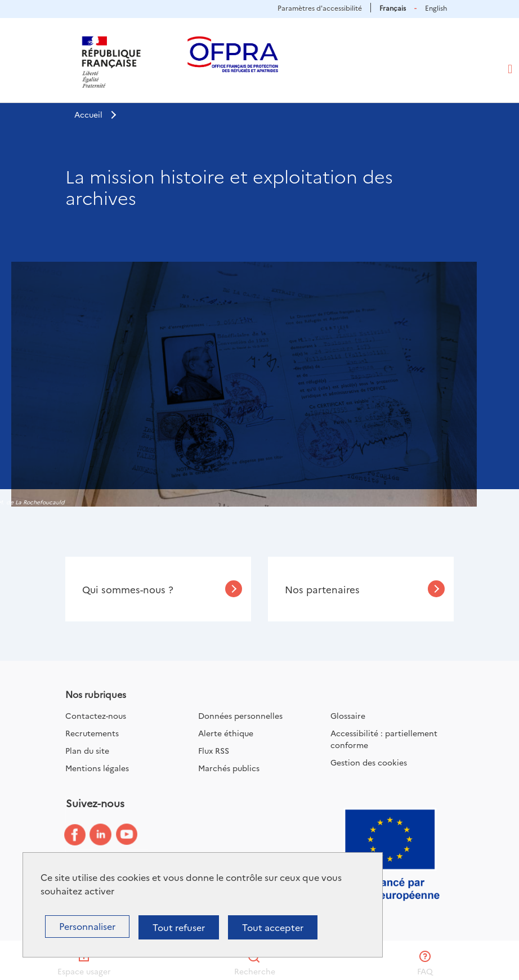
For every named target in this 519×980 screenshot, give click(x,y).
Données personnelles (240, 715)
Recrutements (92, 733)
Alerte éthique (226, 733)
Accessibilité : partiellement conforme (384, 739)
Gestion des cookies (369, 762)
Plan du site (87, 750)
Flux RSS (214, 750)
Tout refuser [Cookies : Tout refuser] (179, 927)
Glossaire (348, 715)
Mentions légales (97, 768)
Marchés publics (229, 768)
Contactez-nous (96, 715)
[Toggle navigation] (510, 69)
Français (393, 8)
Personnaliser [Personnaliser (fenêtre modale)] (87, 926)
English (436, 8)
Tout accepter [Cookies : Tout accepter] (273, 927)
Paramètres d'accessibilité (320, 8)
